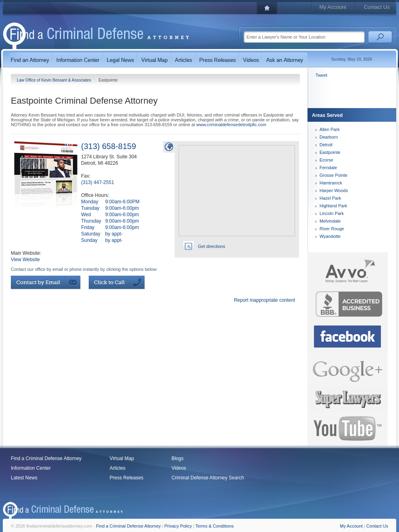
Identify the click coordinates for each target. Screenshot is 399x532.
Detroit (326, 145)
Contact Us (377, 7)
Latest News (24, 478)
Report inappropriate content (265, 300)
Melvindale (330, 221)
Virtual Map (122, 458)
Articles (117, 468)
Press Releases (126, 478)
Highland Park (333, 206)
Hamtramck (331, 183)
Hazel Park (330, 198)
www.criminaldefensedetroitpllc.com (231, 125)
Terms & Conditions (215, 526)
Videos (179, 468)
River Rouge (332, 229)
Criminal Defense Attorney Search (208, 478)
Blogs (177, 458)
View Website (25, 260)
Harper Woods (334, 190)
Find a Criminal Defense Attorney (46, 458)
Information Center (31, 468)
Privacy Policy (178, 526)
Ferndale (328, 168)
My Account (333, 7)
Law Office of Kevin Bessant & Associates (55, 80)
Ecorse (326, 160)
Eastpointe (330, 152)
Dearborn (329, 137)
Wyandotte (330, 236)
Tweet (321, 75)
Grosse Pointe (334, 175)
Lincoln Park (332, 213)
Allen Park (330, 129)
